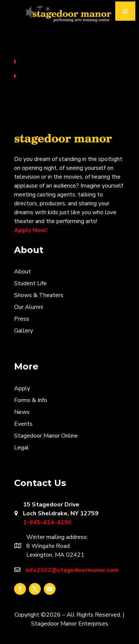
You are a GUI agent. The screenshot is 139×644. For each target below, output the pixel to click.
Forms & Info (31, 400)
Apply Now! (31, 230)
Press (22, 319)
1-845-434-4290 (47, 522)
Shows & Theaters (39, 295)
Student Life (30, 283)
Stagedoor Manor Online (46, 436)
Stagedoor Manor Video (70, 14)
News (22, 412)
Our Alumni (29, 307)
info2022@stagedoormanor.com (72, 570)
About (22, 272)
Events (23, 424)
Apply (22, 388)
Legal (21, 448)
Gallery (24, 331)
